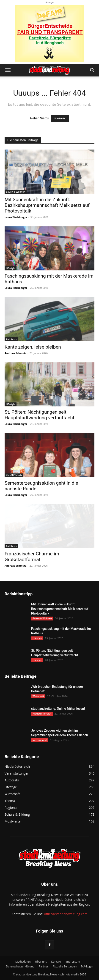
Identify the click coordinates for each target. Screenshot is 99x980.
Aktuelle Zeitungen (65, 966)
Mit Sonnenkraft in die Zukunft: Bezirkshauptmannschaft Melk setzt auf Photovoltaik (47, 205)
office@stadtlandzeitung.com (66, 914)
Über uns (41, 962)
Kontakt (56, 962)
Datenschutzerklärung (20, 966)
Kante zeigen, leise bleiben (33, 347)
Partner (44, 966)
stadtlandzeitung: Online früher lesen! (58, 709)
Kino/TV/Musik (14, 475)
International (40, 740)
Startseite (60, 119)
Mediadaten (23, 962)
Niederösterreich (42, 714)
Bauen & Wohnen (16, 192)
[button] (8, 70)
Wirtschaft (38, 696)
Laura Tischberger (16, 217)
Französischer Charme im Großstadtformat (32, 557)
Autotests (11, 339)
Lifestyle (11, 268)
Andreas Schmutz (15, 353)
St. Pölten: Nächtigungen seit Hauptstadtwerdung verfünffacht (40, 415)
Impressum (73, 962)
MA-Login (87, 966)
